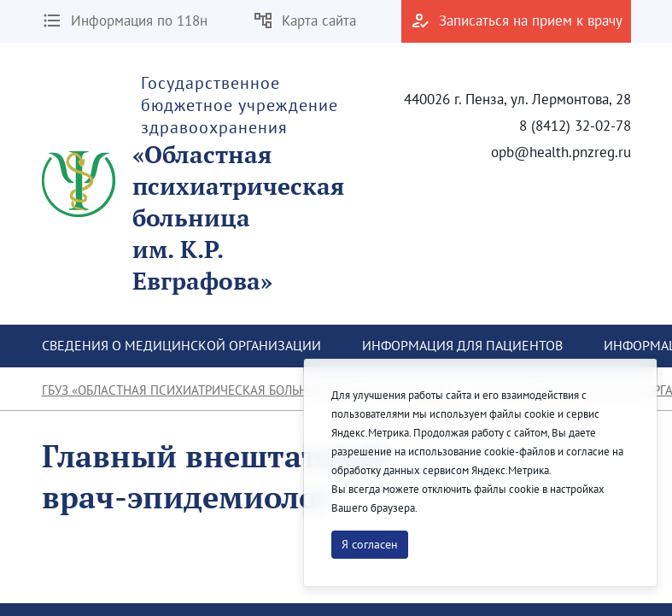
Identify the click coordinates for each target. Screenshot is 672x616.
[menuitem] (181, 346)
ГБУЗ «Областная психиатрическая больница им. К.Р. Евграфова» (248, 390)
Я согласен (370, 544)
